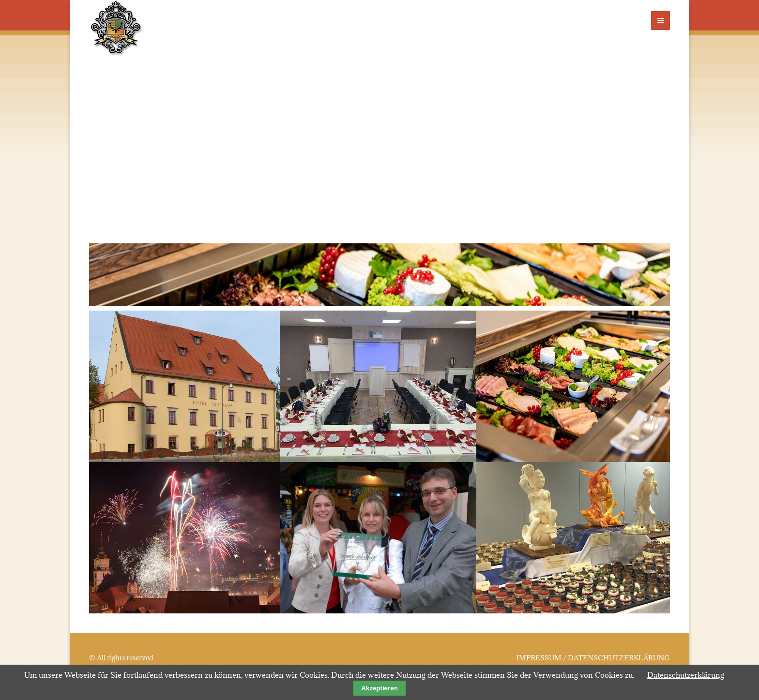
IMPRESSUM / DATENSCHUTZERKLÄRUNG (593, 658)
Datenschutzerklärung (686, 675)
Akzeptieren (379, 688)
